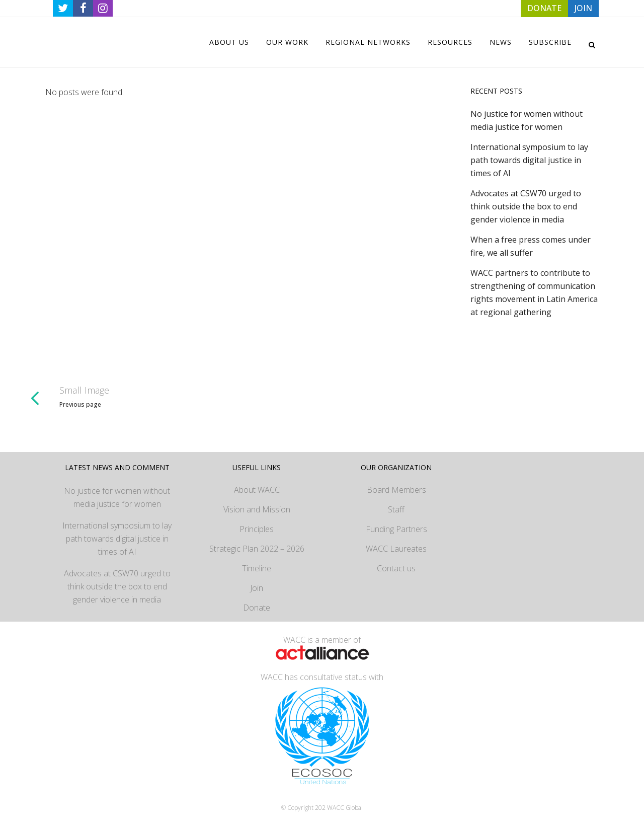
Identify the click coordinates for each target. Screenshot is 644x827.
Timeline (257, 568)
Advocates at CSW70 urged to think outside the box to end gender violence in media (526, 206)
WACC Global (345, 808)
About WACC (257, 490)
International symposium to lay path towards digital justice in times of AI (529, 160)
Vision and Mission (257, 509)
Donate (257, 608)
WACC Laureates (396, 549)
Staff (396, 509)
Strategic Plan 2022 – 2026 (257, 549)
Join (257, 588)
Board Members (396, 490)
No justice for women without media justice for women (117, 497)
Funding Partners (396, 529)
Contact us (396, 568)
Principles (257, 529)
